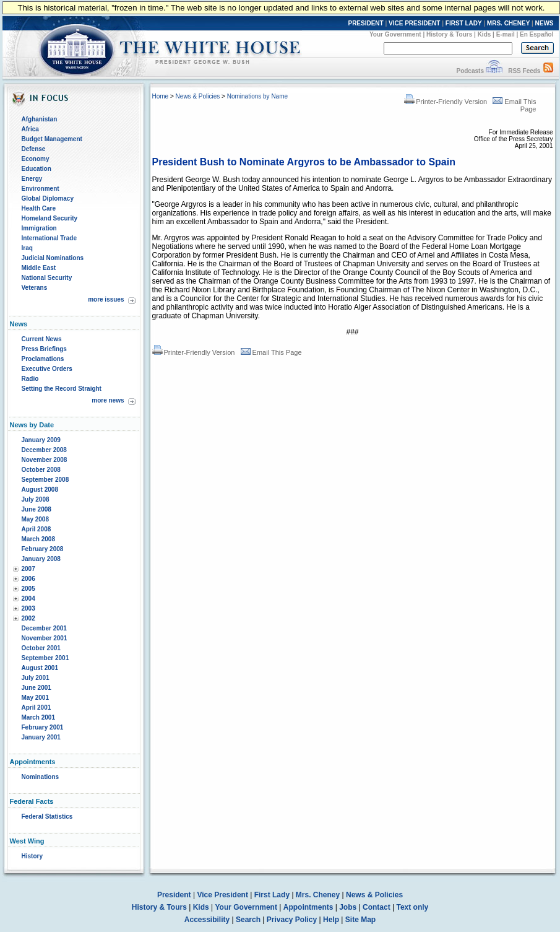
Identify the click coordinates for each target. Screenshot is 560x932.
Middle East (39, 268)
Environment (41, 189)
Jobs (348, 907)
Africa (30, 129)
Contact (377, 907)
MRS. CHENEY (508, 23)
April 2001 (37, 708)
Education (37, 169)
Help (331, 920)
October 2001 (41, 648)
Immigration (39, 228)
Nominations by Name (257, 96)
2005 (28, 589)
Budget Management (52, 139)
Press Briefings (44, 349)
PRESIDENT (365, 23)
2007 (28, 569)
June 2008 (37, 509)
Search (248, 920)
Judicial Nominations (53, 258)
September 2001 (45, 658)
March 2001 (38, 717)
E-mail (506, 34)
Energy (32, 179)
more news (108, 400)
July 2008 (36, 499)
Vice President (222, 895)
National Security (47, 278)
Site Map (360, 920)
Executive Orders (47, 369)
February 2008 (43, 549)
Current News (42, 339)
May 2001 (35, 698)
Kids (485, 34)
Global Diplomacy (48, 198)
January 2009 (41, 440)
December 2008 (44, 450)
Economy (36, 159)
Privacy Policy (292, 920)
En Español (536, 34)
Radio (30, 379)
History (32, 856)
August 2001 (40, 668)
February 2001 (43, 727)
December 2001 (44, 628)
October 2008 (41, 470)
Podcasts (470, 71)
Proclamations (43, 359)
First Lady (272, 895)
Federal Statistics (47, 817)
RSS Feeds (524, 71)
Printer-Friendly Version (446, 102)
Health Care (39, 208)
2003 (28, 608)
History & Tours (449, 34)
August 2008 (40, 490)
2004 (28, 599)
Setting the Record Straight (62, 389)
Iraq (27, 248)
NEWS (545, 23)
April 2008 (37, 529)
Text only (412, 907)
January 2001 (41, 737)
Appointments (308, 907)
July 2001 (36, 678)
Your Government (395, 34)
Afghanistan (40, 119)
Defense (34, 149)
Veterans (35, 288)
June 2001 (37, 688)
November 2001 (45, 638)
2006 (28, 579)
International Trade (49, 238)
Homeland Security (50, 218)
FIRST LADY (464, 23)
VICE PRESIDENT (414, 23)
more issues (106, 299)
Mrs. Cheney (318, 895)
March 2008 (38, 539)
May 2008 (35, 519)
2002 (28, 618)
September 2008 (45, 480)
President (174, 895)
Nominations (41, 777)
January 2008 (41, 559)
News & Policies (198, 96)
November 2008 (45, 460)
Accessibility (207, 920)
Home (161, 96)
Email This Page (271, 352)
